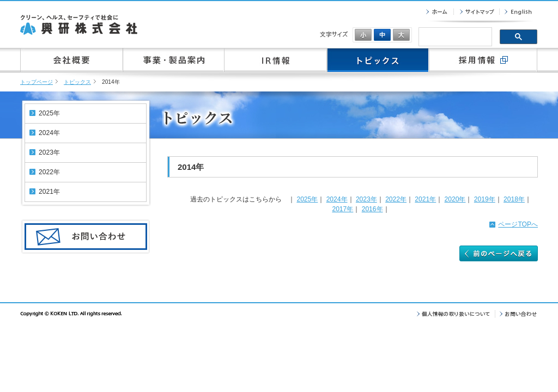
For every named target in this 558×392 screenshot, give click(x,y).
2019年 (485, 199)
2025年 (307, 199)
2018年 (514, 199)
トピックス (77, 82)
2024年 (337, 199)
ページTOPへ (518, 224)
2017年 (342, 209)
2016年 (372, 209)
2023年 (366, 199)
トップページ (37, 82)
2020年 (455, 199)
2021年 (425, 199)
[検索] (454, 38)
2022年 (396, 199)
